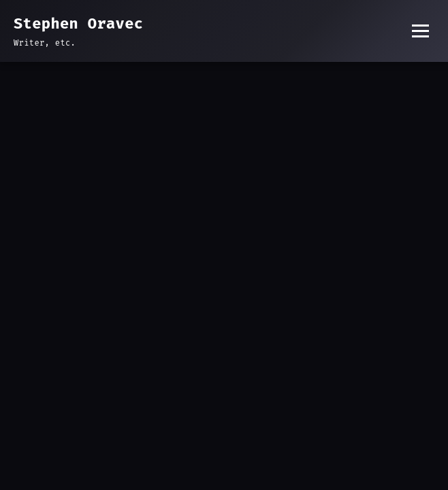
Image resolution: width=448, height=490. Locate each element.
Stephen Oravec (78, 23)
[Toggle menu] (420, 31)
